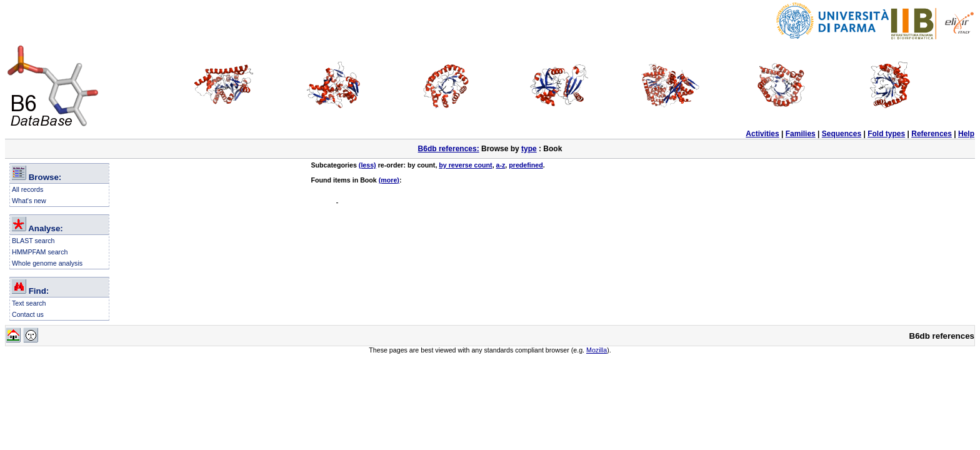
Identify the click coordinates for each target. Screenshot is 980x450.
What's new (29, 201)
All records (27, 189)
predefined (526, 165)
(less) (367, 165)
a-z (501, 165)
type (529, 149)
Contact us (28, 314)
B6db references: (449, 149)
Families (801, 134)
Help (966, 134)
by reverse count (465, 165)
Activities (762, 134)
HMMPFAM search (40, 252)
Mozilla (597, 350)
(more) (389, 180)
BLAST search (33, 241)
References (932, 134)
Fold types (886, 134)
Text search (29, 303)
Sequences (842, 134)
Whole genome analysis (47, 263)
